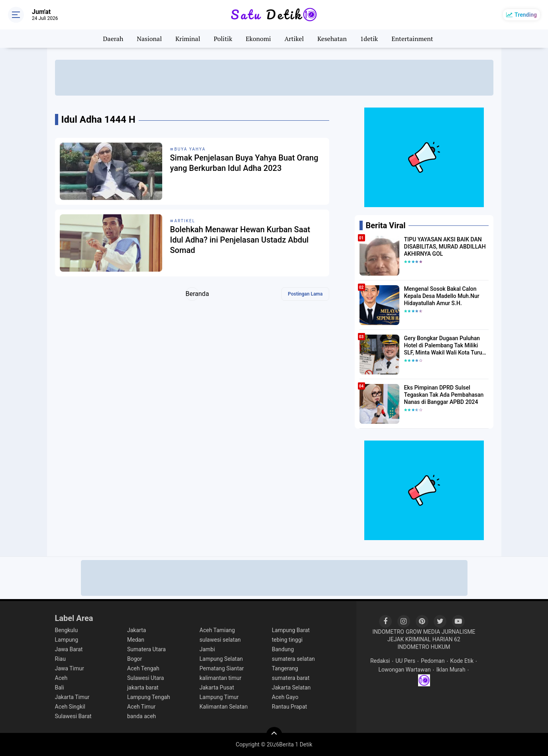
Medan (136, 640)
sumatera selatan (293, 659)
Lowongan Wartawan (404, 670)
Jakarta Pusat (217, 687)
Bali (60, 687)
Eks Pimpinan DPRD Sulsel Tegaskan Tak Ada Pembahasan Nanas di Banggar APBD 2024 (444, 395)
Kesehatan (332, 39)
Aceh (61, 678)
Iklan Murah (451, 670)
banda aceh (141, 716)
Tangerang (285, 668)
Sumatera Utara (146, 649)
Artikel (294, 39)
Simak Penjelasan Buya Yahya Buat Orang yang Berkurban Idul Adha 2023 (244, 163)
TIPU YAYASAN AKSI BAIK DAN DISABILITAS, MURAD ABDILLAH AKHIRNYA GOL (445, 247)
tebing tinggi (287, 640)
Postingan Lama (305, 294)
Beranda (192, 294)
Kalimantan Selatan (224, 707)
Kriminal (188, 39)
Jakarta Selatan (291, 687)
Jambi (207, 649)
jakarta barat (143, 687)
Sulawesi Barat (73, 716)
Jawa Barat (69, 649)
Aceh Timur (141, 707)
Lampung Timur (219, 697)
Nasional (149, 39)
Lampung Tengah (149, 697)
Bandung (283, 649)
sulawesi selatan (220, 640)
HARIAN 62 (446, 639)
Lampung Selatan (221, 659)
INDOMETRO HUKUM (424, 647)
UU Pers (405, 661)
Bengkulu (67, 630)
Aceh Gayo (285, 697)
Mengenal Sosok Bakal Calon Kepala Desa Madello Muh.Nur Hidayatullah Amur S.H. (442, 296)
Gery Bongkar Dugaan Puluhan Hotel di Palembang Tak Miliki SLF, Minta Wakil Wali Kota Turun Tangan (445, 346)
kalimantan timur (221, 678)
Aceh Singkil (70, 707)
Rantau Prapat (289, 707)
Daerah (113, 39)
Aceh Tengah (143, 668)
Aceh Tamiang (217, 630)
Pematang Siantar (222, 668)
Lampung (67, 640)
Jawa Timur (70, 668)
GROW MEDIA (423, 632)
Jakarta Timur (72, 697)
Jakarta (137, 630)
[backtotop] (274, 735)
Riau (60, 659)
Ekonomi (258, 39)
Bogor (135, 659)
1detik (369, 39)
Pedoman (433, 661)
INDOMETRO (388, 632)
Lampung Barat (291, 630)
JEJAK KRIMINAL (409, 639)
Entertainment (412, 39)
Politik (223, 39)
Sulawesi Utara (145, 678)
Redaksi (380, 661)
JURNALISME (459, 632)
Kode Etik (462, 661)
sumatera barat (291, 678)
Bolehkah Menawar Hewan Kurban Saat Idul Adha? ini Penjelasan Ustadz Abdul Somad (240, 240)
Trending (526, 15)
